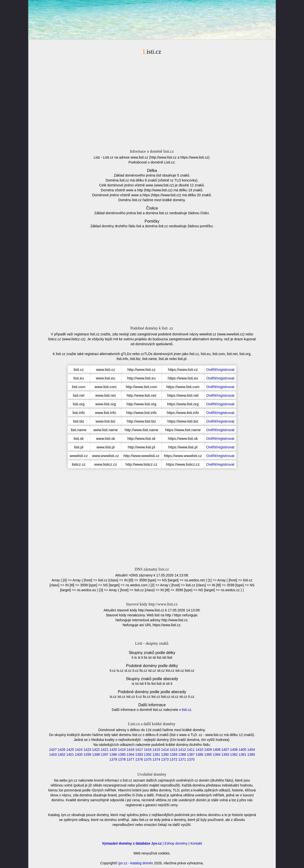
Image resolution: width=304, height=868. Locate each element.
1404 (251, 750)
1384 (217, 754)
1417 (139, 750)
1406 (234, 750)
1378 (122, 759)
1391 (156, 754)
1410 (199, 750)
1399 (87, 754)
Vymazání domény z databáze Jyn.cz (132, 843)
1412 (182, 750)
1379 (113, 759)
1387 (191, 754)
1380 (251, 754)
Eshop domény (176, 843)
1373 (165, 759)
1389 (174, 754)
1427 (53, 750)
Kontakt (196, 843)
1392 (148, 754)
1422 (96, 750)
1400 (79, 754)
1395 (122, 754)
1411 (191, 750)
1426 (61, 750)
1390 (165, 754)
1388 (182, 754)
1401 (70, 754)
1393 (139, 754)
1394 (130, 754)
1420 (113, 750)
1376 (139, 759)
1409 (208, 750)
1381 (242, 754)
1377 (130, 759)
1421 (105, 750)
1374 (156, 759)
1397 (105, 754)
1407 (225, 750)
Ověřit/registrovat (220, 369)
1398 (96, 754)
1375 (148, 759)
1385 (208, 754)
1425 (70, 750)
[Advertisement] (152, 101)
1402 (61, 754)
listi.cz (186, 710)
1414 (165, 750)
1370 (191, 759)
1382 (234, 754)
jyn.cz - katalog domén (136, 863)
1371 (182, 759)
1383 (225, 754)
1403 (53, 754)
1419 (122, 750)
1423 (87, 750)
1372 (174, 759)
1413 (174, 750)
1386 (199, 754)
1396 (113, 754)
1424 (79, 750)
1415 (156, 750)
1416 (148, 750)
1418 (130, 750)
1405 (242, 750)
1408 (217, 750)
